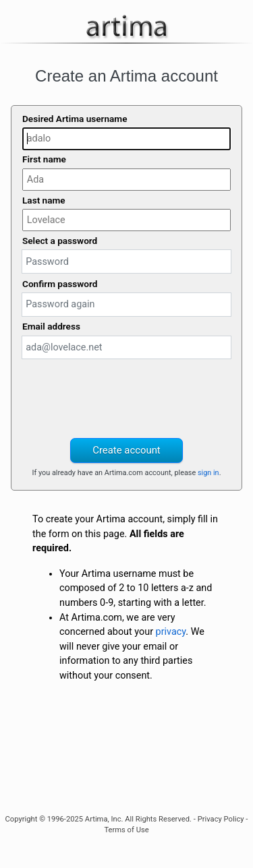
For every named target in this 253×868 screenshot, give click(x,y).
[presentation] (127, 397)
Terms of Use (126, 830)
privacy (171, 632)
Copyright (22, 819)
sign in (208, 473)
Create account (126, 450)
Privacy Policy (221, 819)
